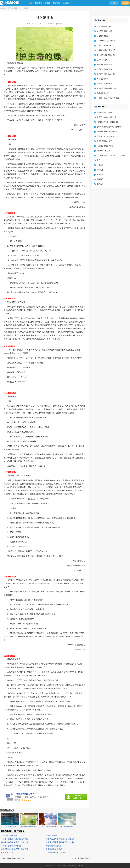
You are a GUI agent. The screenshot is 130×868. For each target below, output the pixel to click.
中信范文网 (62, 865)
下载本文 (59, 24)
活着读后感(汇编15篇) (105, 84)
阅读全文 (51, 24)
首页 (30, 3)
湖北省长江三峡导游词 (105, 136)
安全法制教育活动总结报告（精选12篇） (112, 155)
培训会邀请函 (51, 835)
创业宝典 (66, 3)
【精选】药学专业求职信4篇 (107, 122)
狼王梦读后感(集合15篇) (106, 74)
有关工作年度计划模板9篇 (106, 117)
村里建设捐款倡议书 (104, 112)
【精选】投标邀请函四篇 (11, 846)
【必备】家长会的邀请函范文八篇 (15, 839)
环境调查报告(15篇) (104, 26)
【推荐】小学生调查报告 (106, 50)
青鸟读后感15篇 (103, 79)
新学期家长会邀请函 (54, 849)
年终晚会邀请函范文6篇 (55, 852)
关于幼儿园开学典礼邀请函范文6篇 (60, 842)
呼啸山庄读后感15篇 (104, 65)
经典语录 (100, 165)
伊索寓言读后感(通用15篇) (107, 88)
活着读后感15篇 (103, 93)
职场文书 (38, 3)
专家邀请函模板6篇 (53, 846)
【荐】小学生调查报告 (105, 45)
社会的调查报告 (103, 36)
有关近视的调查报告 (104, 69)
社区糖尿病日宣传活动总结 (107, 132)
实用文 (47, 3)
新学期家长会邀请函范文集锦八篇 (15, 849)
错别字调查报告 (103, 60)
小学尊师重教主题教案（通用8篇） (110, 127)
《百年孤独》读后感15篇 (106, 41)
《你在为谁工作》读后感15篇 (108, 98)
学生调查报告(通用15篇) (106, 55)
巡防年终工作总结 (103, 151)
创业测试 (100, 175)
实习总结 (100, 184)
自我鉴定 (100, 179)
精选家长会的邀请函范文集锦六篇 (15, 842)
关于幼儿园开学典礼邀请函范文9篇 (60, 839)
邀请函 (26, 8)
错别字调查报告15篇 (104, 31)
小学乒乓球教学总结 (104, 141)
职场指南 (56, 3)
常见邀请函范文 (7, 852)
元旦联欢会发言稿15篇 (105, 146)
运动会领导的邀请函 (9, 835)
